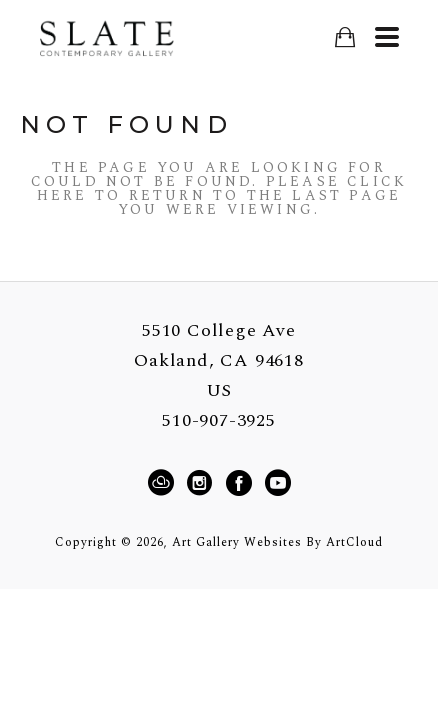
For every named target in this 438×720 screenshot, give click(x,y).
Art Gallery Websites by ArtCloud (277, 542)
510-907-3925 (219, 421)
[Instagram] (202, 483)
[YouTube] (277, 483)
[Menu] (386, 37)
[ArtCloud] (164, 483)
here (62, 195)
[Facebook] (242, 483)
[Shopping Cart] (344, 37)
